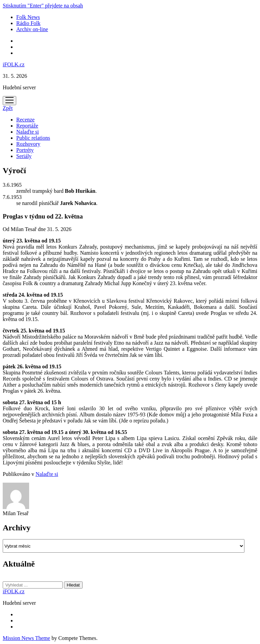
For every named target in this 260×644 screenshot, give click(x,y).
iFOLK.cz (14, 64)
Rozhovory (28, 144)
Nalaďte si (28, 132)
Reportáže (27, 126)
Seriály (24, 156)
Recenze (25, 120)
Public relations (33, 138)
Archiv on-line (32, 29)
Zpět (8, 108)
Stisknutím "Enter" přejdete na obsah (43, 6)
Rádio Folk (28, 23)
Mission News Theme (26, 638)
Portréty (25, 150)
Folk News (28, 17)
